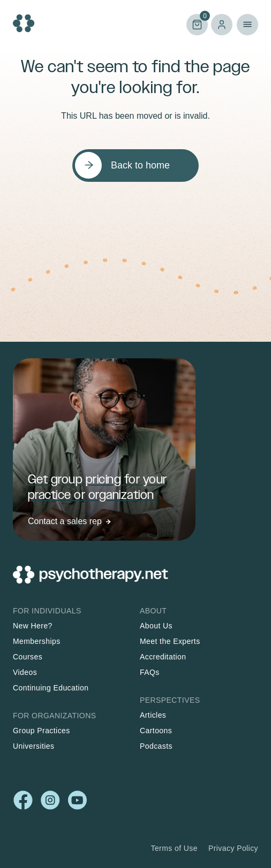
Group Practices (42, 731)
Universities (33, 746)
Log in (222, 25)
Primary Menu (247, 25)
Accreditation (163, 657)
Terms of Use (174, 848)
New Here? (33, 626)
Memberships (37, 641)
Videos (25, 672)
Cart (197, 24)
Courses (28, 657)
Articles (153, 715)
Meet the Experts (170, 641)
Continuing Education (51, 688)
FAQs (150, 672)
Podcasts (156, 746)
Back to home (140, 165)
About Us (156, 626)
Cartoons (156, 731)
